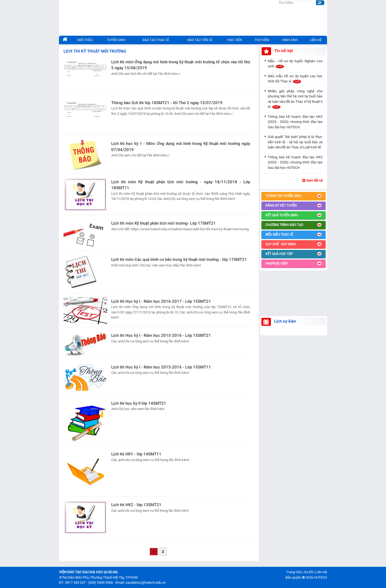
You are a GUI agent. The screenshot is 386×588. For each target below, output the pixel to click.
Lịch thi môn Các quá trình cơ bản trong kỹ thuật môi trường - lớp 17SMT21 (179, 260)
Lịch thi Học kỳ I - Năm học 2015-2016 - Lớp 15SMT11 (161, 367)
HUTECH (320, 577)
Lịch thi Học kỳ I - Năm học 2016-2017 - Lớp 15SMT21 (161, 301)
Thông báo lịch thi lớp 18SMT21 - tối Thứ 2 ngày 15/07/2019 (167, 103)
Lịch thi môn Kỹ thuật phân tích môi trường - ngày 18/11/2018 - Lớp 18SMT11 (181, 185)
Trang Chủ (294, 572)
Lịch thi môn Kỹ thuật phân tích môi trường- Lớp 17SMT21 (164, 223)
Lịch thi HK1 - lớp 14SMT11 (136, 454)
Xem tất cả (312, 180)
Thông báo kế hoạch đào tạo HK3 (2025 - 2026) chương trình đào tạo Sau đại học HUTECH (295, 122)
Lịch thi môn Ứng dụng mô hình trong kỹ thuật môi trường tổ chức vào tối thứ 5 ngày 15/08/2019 (181, 65)
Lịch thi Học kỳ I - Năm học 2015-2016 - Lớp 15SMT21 (161, 335)
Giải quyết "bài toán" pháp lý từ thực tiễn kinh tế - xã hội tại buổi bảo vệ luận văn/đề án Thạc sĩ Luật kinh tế (295, 142)
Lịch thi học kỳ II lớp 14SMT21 (139, 403)
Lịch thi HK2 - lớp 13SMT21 (136, 505)
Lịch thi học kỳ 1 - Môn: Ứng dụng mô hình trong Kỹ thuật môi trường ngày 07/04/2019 (181, 147)
